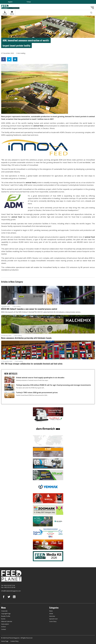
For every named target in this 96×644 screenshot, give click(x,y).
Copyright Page (6, 614)
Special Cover (53, 619)
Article (51, 614)
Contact (4, 629)
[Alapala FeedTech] (48, 415)
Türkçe (29, 2)
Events (3, 619)
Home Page (5, 641)
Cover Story (53, 621)
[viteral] (48, 475)
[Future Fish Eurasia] (48, 533)
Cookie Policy (14, 641)
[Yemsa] (48, 544)
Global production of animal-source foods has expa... (32, 380)
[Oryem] (48, 463)
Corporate (4, 611)
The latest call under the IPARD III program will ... (30, 388)
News (51, 611)
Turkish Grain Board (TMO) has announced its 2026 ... (32, 395)
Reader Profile (6, 616)
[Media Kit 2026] (48, 556)
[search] (91, 13)
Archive (3, 627)
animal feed (38, 126)
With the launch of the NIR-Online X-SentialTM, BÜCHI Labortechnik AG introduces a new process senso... (41, 312)
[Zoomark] (48, 510)
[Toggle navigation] (92, 8)
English (10, 2)
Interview (52, 616)
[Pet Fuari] (48, 498)
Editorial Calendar (7, 621)
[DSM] (48, 428)
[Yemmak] (48, 486)
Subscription (5, 624)
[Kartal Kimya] (48, 452)
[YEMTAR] (48, 440)
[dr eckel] (48, 521)
